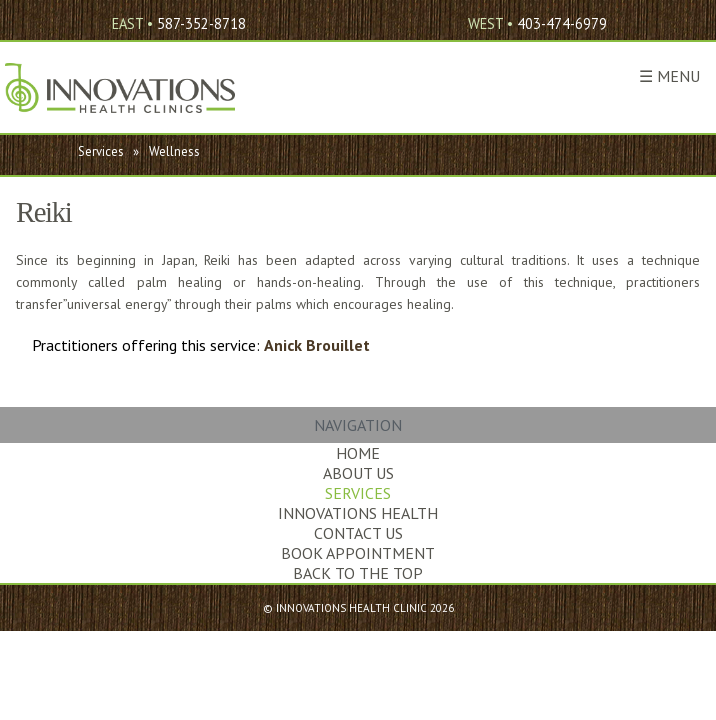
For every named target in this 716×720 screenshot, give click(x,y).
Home (358, 453)
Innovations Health (358, 513)
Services (101, 151)
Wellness (174, 151)
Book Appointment (358, 553)
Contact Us (358, 533)
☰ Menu (669, 76)
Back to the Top (358, 573)
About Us (358, 473)
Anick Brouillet (317, 345)
